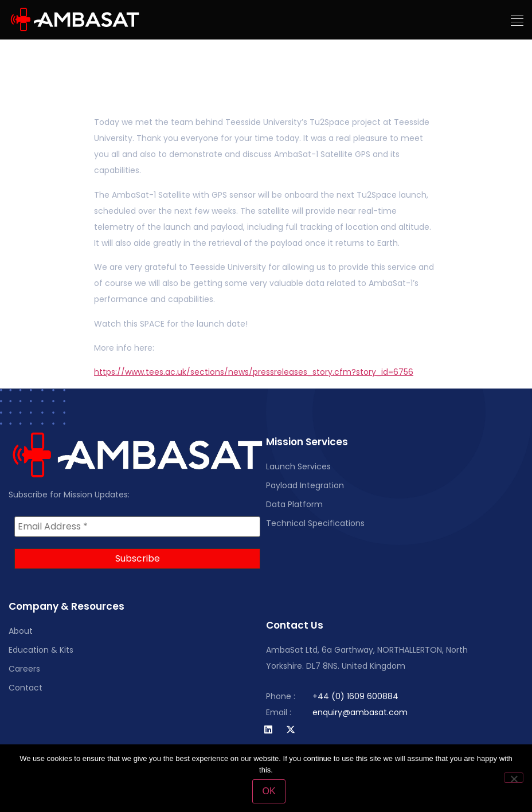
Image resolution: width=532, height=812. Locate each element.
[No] (514, 778)
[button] (517, 21)
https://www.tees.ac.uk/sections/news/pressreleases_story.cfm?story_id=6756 (254, 372)
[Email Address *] (137, 527)
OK (269, 791)
